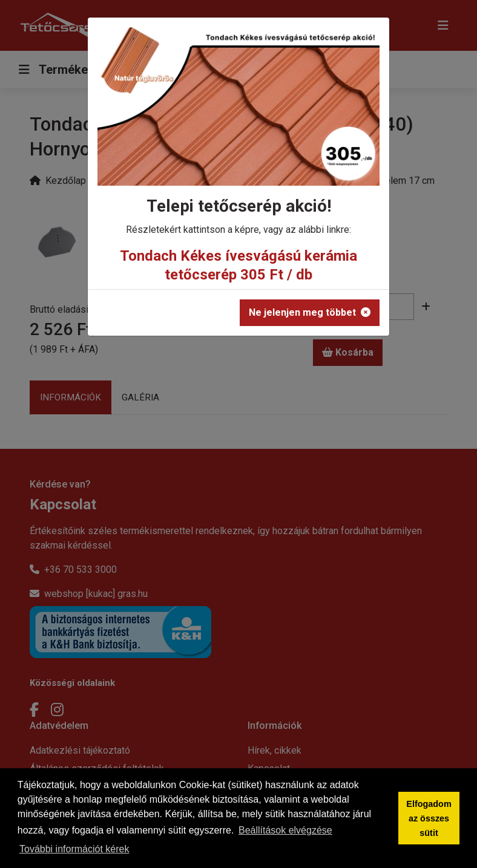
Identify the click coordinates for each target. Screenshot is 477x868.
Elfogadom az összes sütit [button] (429, 818)
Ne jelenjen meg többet (310, 312)
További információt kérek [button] (74, 849)
